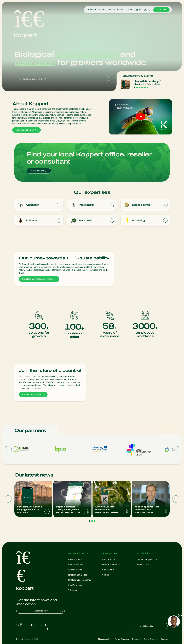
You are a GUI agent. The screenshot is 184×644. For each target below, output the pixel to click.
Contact (106, 575)
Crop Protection (75, 585)
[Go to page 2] (137, 87)
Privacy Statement (122, 639)
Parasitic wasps (75, 570)
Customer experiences (147, 560)
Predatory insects (75, 565)
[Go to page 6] (147, 87)
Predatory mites (75, 560)
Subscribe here (49, 611)
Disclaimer (136, 639)
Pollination (72, 590)
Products (92, 10)
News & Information (111, 565)
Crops (102, 10)
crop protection (87, 54)
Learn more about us (27, 130)
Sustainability (108, 570)
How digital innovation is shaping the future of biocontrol (146, 83)
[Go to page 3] (140, 87)
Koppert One (143, 565)
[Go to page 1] (135, 87)
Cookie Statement (151, 639)
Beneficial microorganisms (79, 580)
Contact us (161, 10)
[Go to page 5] (145, 87)
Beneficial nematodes (77, 575)
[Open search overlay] (146, 10)
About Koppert (134, 10)
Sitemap (164, 639)
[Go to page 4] (142, 87)
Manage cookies (105, 639)
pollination (35, 63)
